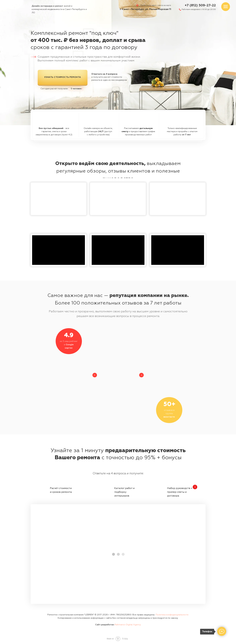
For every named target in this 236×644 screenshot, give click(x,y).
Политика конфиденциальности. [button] (172, 615)
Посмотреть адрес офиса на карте (156, 5)
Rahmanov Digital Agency (128, 625)
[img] (16, 8)
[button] (59, 199)
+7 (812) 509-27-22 (200, 5)
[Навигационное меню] (226, 7)
